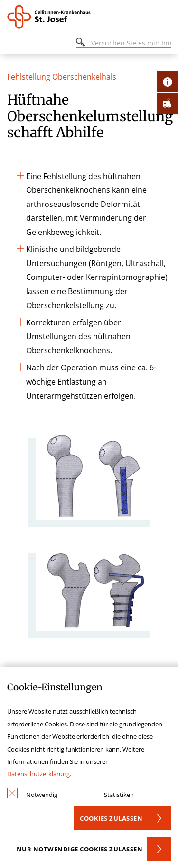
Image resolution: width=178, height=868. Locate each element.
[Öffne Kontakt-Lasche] (167, 82)
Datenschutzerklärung (38, 774)
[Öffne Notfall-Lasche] (167, 103)
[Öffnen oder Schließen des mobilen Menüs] (12, 44)
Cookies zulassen (111, 818)
